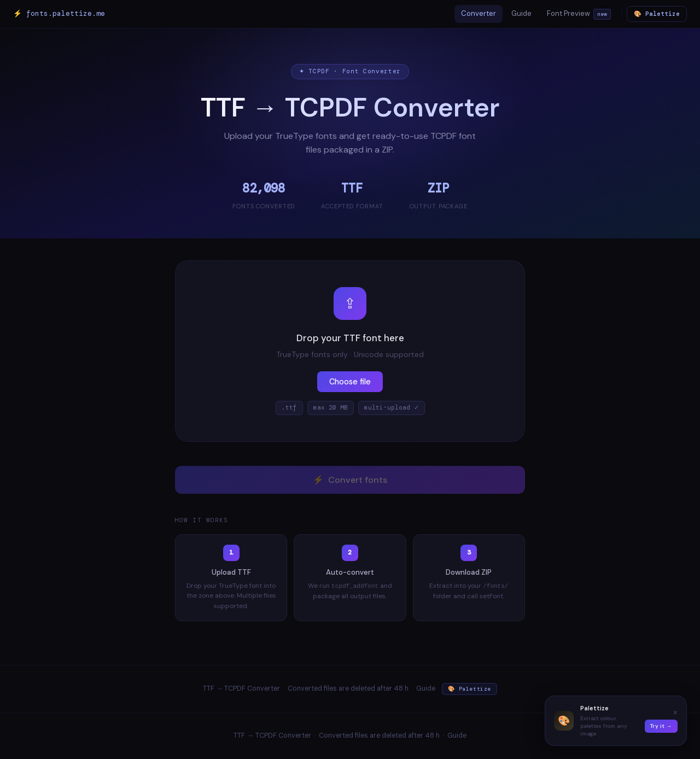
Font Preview (579, 14)
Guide (521, 13)
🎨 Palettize (657, 14)
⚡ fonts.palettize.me (59, 13)
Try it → (661, 726)
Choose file (350, 382)
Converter (479, 13)
